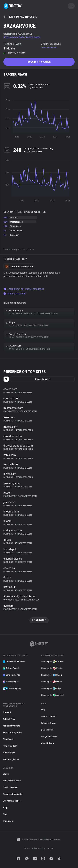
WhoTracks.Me (11, 675)
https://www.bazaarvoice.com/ (22, 37)
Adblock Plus (9, 719)
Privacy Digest (11, 682)
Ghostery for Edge (51, 688)
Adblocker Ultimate (11, 726)
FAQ (43, 710)
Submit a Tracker (49, 723)
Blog (5, 814)
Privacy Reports (10, 787)
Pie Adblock (8, 739)
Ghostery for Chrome (52, 662)
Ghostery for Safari (51, 675)
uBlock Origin (9, 753)
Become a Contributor (13, 794)
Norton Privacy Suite (12, 733)
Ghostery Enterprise (12, 801)
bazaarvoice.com (49, 47)
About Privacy (48, 743)
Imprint (51, 848)
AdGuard (7, 712)
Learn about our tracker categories (24, 289)
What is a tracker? (15, 294)
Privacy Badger (10, 746)
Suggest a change (39, 62)
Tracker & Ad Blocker (14, 662)
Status (6, 774)
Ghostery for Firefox (52, 668)
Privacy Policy (39, 848)
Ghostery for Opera (51, 682)
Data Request (47, 730)
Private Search (11, 668)
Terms (27, 848)
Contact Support (49, 716)
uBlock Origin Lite (11, 759)
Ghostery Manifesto (12, 781)
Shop (5, 808)
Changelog (8, 821)
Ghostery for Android (52, 695)
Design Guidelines (49, 737)
